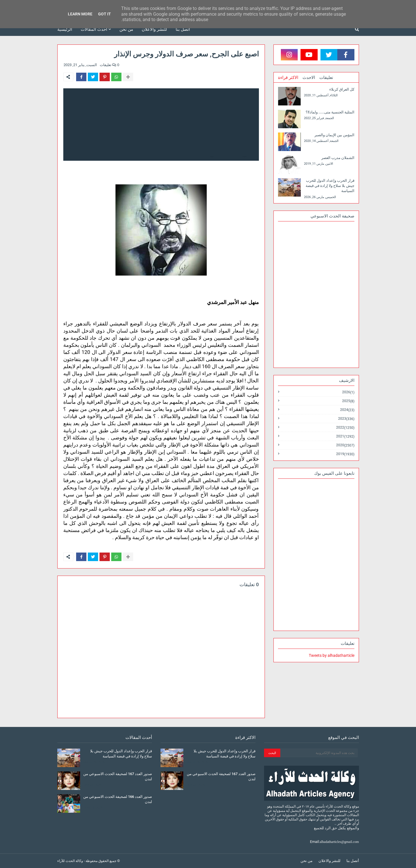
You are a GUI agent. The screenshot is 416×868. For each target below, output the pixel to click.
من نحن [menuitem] (126, 29)
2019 (345, 454)
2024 (347, 410)
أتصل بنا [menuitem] (183, 29)
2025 (348, 401)
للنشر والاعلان (329, 861)
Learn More (80, 14)
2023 (346, 419)
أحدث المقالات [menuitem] (94, 29)
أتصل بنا (353, 861)
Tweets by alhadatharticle (332, 655)
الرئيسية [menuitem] (65, 29)
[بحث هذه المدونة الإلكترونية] (319, 753)
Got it (104, 14)
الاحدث (309, 78)
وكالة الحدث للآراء (70, 861)
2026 (348, 392)
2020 (345, 445)
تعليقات (326, 78)
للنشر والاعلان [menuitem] (154, 29)
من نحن (307, 861)
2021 (345, 436)
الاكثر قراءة (288, 78)
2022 (345, 428)
